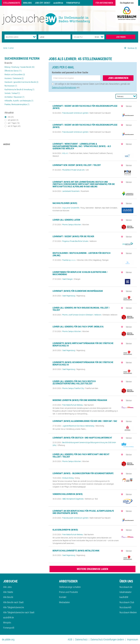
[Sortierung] (123, 96)
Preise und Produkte (68, 592)
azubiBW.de (58, 3)
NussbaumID (125, 607)
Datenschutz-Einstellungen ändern (107, 639)
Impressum (133, 639)
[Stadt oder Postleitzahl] (81, 37)
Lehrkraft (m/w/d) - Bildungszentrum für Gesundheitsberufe (83, 473)
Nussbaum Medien (128, 612)
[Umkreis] (94, 37)
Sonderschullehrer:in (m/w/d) (68, 494)
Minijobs (27, 3)
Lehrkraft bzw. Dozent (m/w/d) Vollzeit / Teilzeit (77, 165)
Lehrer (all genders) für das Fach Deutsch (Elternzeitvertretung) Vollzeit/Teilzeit (74, 382)
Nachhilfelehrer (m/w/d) (65, 203)
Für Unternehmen (104, 3)
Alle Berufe (8, 597)
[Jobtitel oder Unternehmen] (54, 37)
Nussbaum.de (126, 587)
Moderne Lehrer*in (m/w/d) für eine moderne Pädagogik (80, 400)
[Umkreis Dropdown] (102, 37)
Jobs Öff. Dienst (43, 3)
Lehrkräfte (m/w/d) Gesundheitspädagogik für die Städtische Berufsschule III (83, 363)
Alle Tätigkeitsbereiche (14, 607)
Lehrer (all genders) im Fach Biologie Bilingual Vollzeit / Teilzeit (81, 309)
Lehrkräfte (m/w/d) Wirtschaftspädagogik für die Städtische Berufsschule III (83, 344)
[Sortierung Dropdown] (135, 96)
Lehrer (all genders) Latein (66, 220)
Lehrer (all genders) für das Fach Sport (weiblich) (78, 327)
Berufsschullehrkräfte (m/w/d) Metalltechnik (76, 551)
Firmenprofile (73, 3)
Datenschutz (81, 639)
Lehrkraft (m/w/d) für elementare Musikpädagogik (78, 291)
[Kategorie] (18, 37)
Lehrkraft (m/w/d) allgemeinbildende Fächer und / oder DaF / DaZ (85, 421)
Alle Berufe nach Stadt (13, 602)
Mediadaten (64, 602)
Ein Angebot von (127, 3)
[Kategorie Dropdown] (34, 37)
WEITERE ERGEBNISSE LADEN (92, 569)
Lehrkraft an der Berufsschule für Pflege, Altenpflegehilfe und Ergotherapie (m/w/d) (83, 512)
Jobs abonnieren (118, 78)
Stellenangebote (12, 3)
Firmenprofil (9, 628)
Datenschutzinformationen (64, 87)
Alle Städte (8, 592)
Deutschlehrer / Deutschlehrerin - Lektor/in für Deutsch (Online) (82, 254)
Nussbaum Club (127, 602)
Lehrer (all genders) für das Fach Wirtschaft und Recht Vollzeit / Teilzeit (81, 455)
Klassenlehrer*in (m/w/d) (65, 530)
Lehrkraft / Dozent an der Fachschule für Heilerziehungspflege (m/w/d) (85, 107)
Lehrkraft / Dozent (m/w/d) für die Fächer (73, 236)
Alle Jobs (7, 587)
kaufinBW (124, 597)
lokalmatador (125, 592)
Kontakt (63, 597)
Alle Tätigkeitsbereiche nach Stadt (19, 612)
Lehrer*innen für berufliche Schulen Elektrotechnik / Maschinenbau (80, 273)
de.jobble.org (8, 639)
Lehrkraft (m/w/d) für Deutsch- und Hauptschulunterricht (82, 438)
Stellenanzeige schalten (70, 587)
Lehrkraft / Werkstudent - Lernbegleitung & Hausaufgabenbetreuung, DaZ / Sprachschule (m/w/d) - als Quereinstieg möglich (82, 146)
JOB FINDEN (121, 37)
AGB (70, 639)
